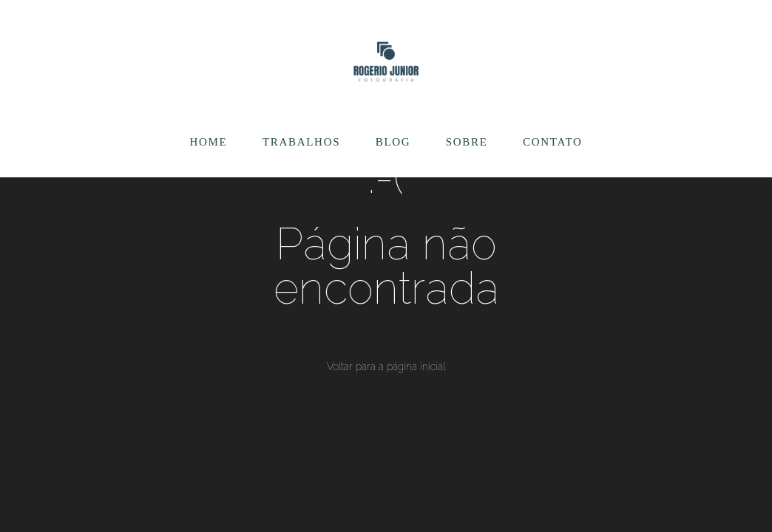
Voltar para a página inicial (386, 366)
